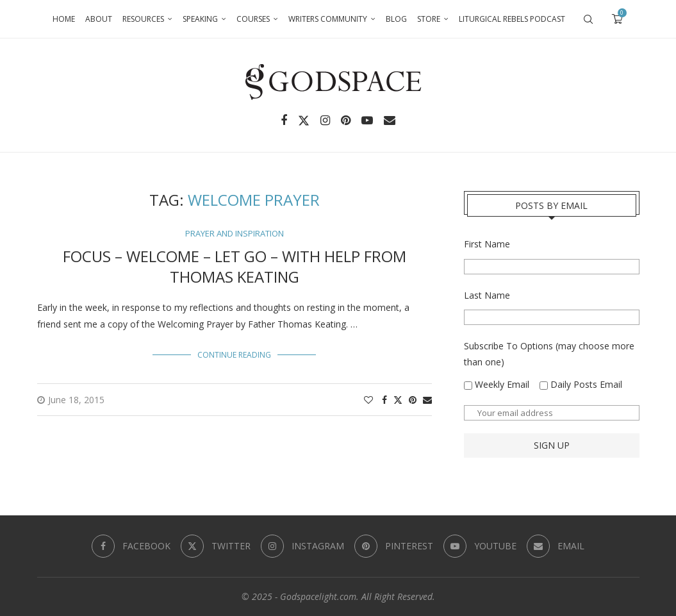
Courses (253, 19)
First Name (487, 244)
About (99, 19)
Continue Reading (234, 355)
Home (64, 19)
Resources (143, 19)
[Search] (588, 19)
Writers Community (328, 19)
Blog (396, 19)
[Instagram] (325, 121)
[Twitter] (304, 121)
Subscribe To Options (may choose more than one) (549, 354)
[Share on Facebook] (384, 400)
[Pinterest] (346, 121)
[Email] (390, 121)
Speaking (200, 19)
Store (429, 19)
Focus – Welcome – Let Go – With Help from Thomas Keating (235, 266)
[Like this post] (368, 400)
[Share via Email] (427, 400)
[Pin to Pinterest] (413, 400)
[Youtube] (367, 121)
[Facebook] (284, 121)
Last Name (487, 295)
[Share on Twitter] (398, 400)
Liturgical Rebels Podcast (512, 19)
